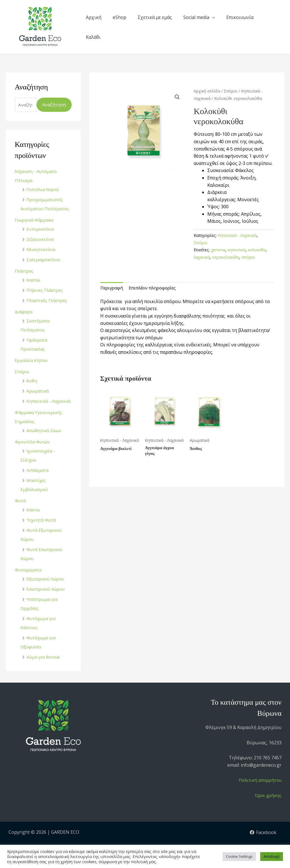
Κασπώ (34, 280)
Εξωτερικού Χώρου (47, 588)
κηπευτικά (237, 250)
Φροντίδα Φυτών (33, 451)
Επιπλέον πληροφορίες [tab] (155, 288)
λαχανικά (203, 257)
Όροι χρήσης (267, 805)
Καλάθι (93, 37)
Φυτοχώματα (29, 579)
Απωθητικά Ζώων (45, 440)
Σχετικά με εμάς (155, 17)
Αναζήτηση (54, 105)
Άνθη (32, 381)
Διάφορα (24, 312)
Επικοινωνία (240, 17)
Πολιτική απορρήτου (259, 790)
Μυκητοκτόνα (41, 250)
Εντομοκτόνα (41, 230)
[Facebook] (263, 842)
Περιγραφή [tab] (112, 288)
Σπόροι (23, 372)
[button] (177, 97)
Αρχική (94, 17)
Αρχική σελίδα (207, 91)
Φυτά (20, 510)
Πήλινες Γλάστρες (46, 291)
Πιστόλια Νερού (44, 190)
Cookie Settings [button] (239, 856)
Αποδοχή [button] (272, 856)
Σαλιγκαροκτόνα (44, 260)
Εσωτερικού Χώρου (47, 599)
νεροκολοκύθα (228, 257)
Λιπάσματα (38, 480)
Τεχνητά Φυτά (42, 530)
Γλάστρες (25, 271)
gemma (218, 250)
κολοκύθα (258, 250)
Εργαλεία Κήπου (32, 361)
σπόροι (251, 257)
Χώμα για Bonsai (44, 666)
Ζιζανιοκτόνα (41, 240)
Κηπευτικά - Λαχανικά (238, 235)
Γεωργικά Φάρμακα (35, 220)
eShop (120, 17)
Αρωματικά (38, 391)
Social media (196, 17)
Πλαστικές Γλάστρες (48, 301)
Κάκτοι (34, 519)
